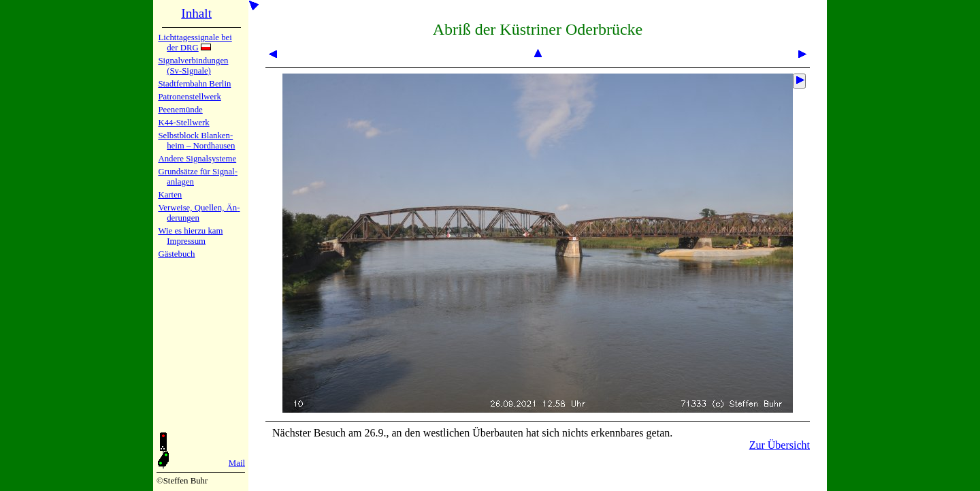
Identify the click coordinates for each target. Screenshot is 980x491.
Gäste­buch (176, 254)
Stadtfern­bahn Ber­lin (194, 84)
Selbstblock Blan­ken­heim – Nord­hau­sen (196, 141)
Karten (170, 195)
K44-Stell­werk (183, 123)
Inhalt (196, 13)
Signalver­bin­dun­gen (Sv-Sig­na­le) (193, 66)
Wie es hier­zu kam (190, 231)
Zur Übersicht (780, 445)
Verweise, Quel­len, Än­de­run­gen (199, 213)
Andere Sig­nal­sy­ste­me (197, 159)
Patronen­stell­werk (189, 97)
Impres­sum (186, 241)
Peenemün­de (180, 110)
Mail (237, 463)
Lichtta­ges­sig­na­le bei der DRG (195, 43)
